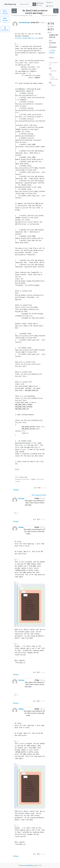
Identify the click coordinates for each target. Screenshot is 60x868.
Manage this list (40, 4)
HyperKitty (29, 865)
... (17, 44)
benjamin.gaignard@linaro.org (26, 38)
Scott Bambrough (24, 23)
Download (5, 29)
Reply (16, 490)
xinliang (21, 527)
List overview (5, 12)
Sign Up (50, 6)
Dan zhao (21, 498)
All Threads (5, 19)
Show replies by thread (39, 495)
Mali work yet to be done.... (50, 15)
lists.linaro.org (10, 4)
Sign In (49, 2)
